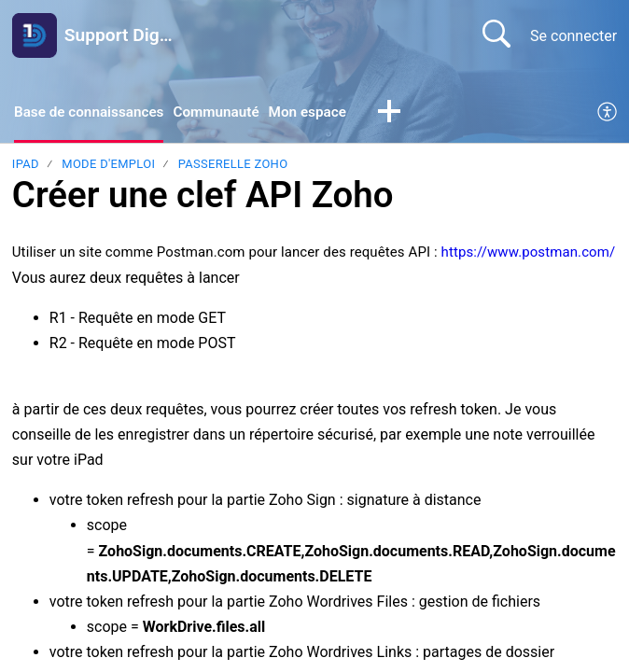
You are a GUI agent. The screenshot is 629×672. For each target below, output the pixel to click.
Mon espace (321, 112)
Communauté (225, 112)
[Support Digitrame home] (35, 35)
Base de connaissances (92, 112)
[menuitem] (608, 114)
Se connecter (573, 36)
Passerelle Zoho (233, 166)
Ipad (26, 166)
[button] (404, 114)
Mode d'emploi (108, 166)
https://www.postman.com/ (529, 254)
